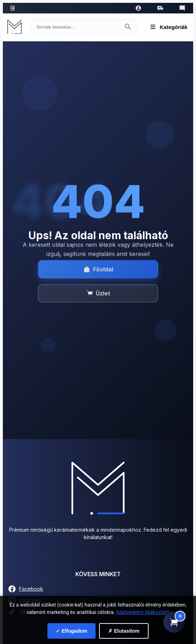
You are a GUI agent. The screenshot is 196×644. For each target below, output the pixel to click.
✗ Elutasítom (124, 631)
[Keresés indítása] (128, 27)
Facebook (26, 589)
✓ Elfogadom (71, 631)
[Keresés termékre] (77, 27)
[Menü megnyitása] (169, 27)
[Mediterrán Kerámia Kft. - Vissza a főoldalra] (16, 27)
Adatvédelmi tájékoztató (143, 612)
